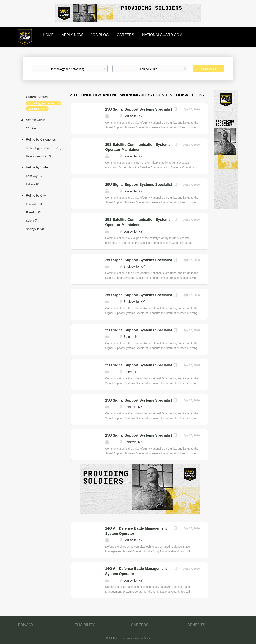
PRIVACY (26, 625)
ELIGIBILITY (85, 625)
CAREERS (140, 625)
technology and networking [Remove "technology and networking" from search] (44, 103)
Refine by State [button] (36, 167)
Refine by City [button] (35, 196)
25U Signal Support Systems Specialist (139, 109)
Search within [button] (35, 120)
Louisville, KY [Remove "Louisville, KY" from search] (36, 109)
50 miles (32, 128)
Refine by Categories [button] (40, 139)
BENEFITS (196, 625)
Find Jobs (209, 69)
